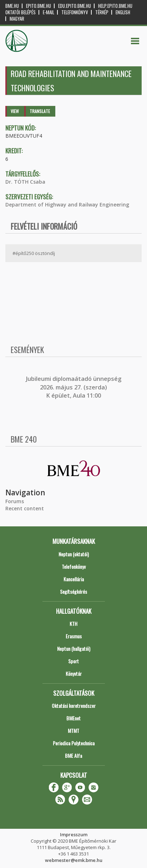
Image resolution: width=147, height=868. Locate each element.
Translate (40, 111)
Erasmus (74, 636)
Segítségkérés (73, 591)
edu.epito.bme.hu (75, 6)
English (123, 12)
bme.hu (12, 6)
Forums (15, 501)
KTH (73, 624)
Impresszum (74, 834)
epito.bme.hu (39, 6)
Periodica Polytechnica (74, 743)
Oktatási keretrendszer (74, 706)
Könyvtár (74, 673)
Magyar (17, 19)
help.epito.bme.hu (115, 6)
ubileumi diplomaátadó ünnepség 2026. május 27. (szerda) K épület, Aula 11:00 (74, 387)
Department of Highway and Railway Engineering (67, 205)
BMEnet (73, 718)
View (15, 111)
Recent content (25, 508)
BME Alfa (73, 755)
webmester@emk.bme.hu (74, 860)
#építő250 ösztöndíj (34, 253)
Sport (73, 661)
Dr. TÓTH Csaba (25, 182)
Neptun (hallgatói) (74, 649)
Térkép (102, 12)
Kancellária (74, 579)
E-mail (49, 12)
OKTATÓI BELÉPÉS (21, 12)
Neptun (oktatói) (74, 554)
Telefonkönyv (75, 12)
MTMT (73, 731)
